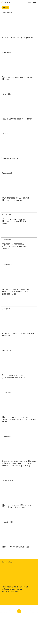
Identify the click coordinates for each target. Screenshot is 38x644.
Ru (30, 2)
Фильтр (5, 8)
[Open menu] (34, 2)
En (28, 2)
